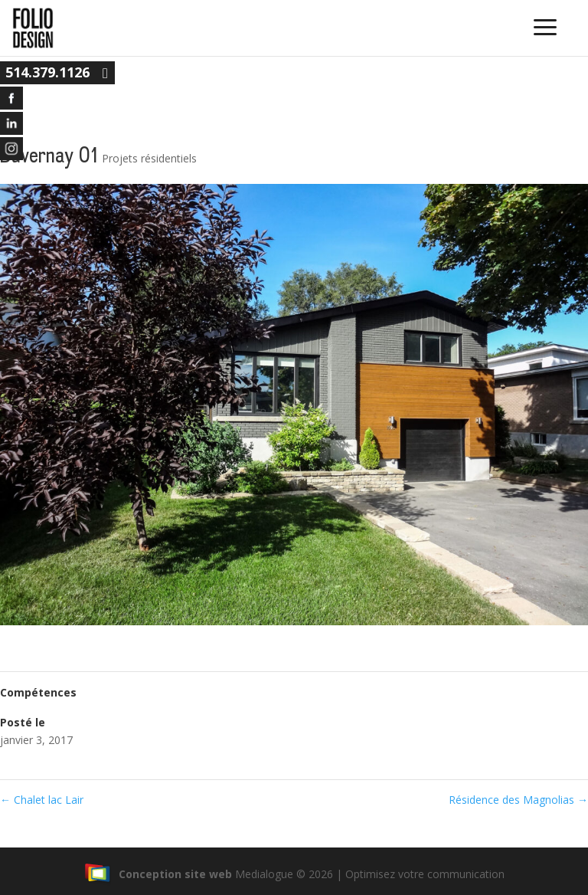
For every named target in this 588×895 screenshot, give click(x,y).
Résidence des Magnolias (518, 800)
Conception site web (158, 874)
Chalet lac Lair (42, 800)
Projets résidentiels (149, 158)
